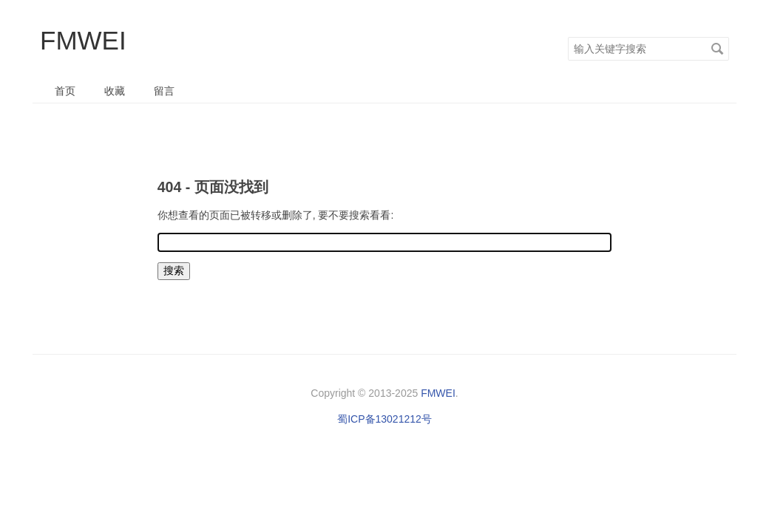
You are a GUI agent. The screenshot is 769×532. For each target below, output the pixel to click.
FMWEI (83, 40)
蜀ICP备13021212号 (384, 419)
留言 (164, 91)
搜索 (717, 49)
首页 (65, 91)
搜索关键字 (568, 37)
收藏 (115, 91)
